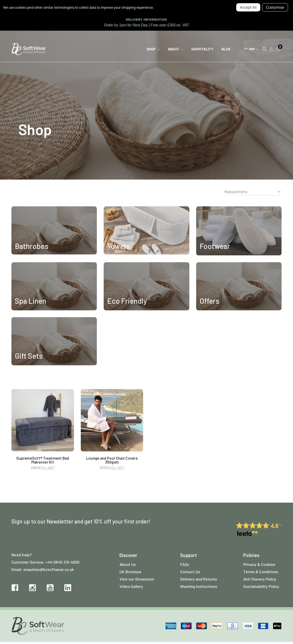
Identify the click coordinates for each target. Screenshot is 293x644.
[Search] (264, 49)
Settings (275, 7)
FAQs (185, 566)
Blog (226, 49)
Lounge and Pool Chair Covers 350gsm (112, 460)
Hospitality (202, 49)
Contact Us (190, 573)
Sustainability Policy (261, 588)
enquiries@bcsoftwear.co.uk (49, 571)
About (175, 49)
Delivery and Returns (199, 581)
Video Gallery (131, 588)
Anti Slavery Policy (260, 581)
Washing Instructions (199, 588)
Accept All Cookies (248, 7)
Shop (153, 49)
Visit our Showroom (137, 581)
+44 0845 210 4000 (62, 564)
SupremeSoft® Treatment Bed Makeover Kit (43, 460)
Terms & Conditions (261, 573)
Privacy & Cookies (259, 566)
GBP (251, 49)
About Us (128, 566)
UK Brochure (130, 573)
